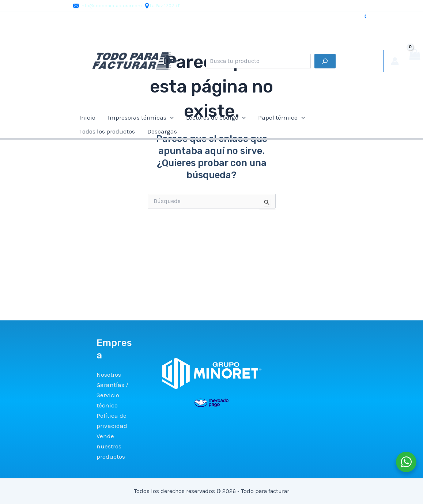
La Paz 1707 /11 (162, 6)
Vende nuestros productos (111, 446)
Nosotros (109, 375)
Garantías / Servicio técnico (112, 395)
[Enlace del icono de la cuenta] (395, 61)
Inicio (87, 117)
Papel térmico (282, 117)
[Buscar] (325, 61)
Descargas (162, 131)
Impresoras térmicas (141, 117)
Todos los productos (107, 131)
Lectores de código (216, 117)
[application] (170, 117)
